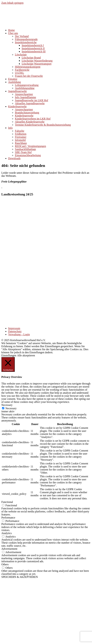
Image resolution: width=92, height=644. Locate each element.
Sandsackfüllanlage (25, 149)
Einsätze (13, 79)
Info (10, 128)
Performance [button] (8, 518)
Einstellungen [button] (9, 355)
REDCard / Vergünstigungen (30, 146)
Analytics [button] (7, 533)
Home (11, 30)
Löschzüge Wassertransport (37, 64)
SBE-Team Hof (23, 152)
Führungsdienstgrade (26, 39)
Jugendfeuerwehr (17, 91)
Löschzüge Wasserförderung (37, 61)
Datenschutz (15, 331)
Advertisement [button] (9, 549)
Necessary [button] (7, 405)
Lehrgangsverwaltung (27, 85)
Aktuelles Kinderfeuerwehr (30, 122)
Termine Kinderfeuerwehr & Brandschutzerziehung (43, 125)
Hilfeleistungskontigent (28, 67)
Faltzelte (20, 131)
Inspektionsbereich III (34, 51)
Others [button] (5, 564)
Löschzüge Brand (31, 58)
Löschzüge (21, 55)
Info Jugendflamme (25, 97)
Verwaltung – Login (19, 334)
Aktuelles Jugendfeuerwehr (30, 103)
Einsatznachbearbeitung (28, 155)
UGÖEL (19, 73)
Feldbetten (21, 134)
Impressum (14, 328)
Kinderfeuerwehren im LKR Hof (33, 119)
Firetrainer (21, 137)
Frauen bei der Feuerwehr (29, 76)
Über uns (13, 33)
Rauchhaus (21, 143)
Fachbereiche (22, 70)
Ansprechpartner (24, 94)
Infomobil (20, 140)
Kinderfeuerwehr (17, 106)
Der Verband (22, 36)
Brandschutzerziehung (27, 113)
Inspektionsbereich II (33, 48)
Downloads (14, 158)
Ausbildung (14, 82)
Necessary (11, 408)
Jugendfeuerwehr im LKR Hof (32, 100)
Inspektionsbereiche (26, 42)
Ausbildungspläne (25, 88)
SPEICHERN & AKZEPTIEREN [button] (20, 577)
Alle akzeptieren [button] (26, 355)
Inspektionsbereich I (33, 45)
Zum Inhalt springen (12, 3)
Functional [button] (7, 502)
